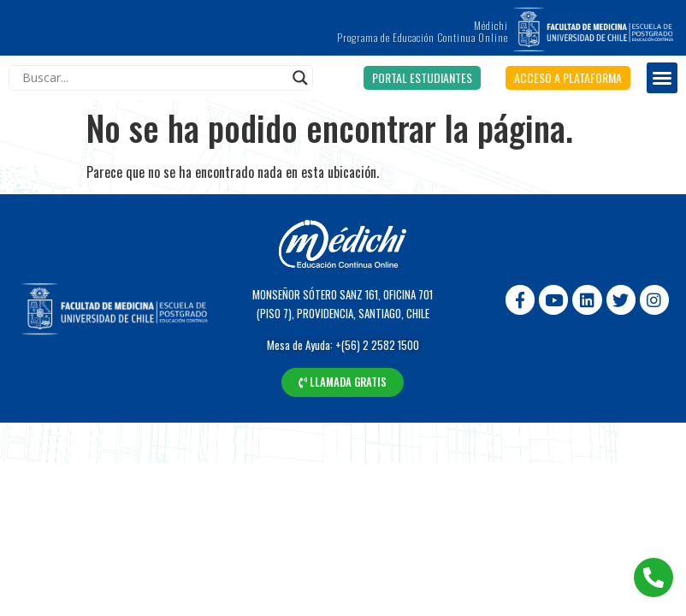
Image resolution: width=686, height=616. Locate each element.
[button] (422, 78)
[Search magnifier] (300, 78)
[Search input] (153, 78)
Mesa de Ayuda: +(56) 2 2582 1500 (343, 345)
